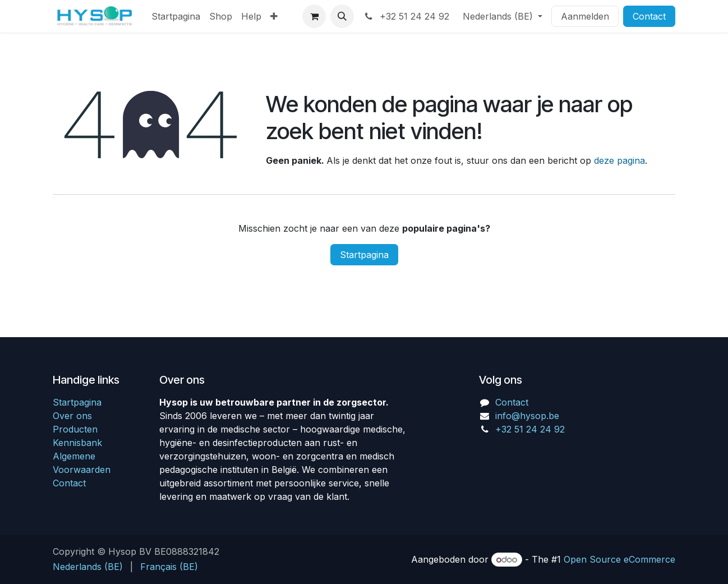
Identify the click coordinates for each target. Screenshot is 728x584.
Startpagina (364, 255)
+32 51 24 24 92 (406, 16)
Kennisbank (77, 443)
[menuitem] (176, 16)
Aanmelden (585, 16)
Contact (649, 16)
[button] (342, 16)
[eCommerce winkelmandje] (314, 16)
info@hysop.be (527, 416)
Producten (75, 429)
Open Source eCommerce (619, 559)
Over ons (72, 416)
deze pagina (619, 160)
